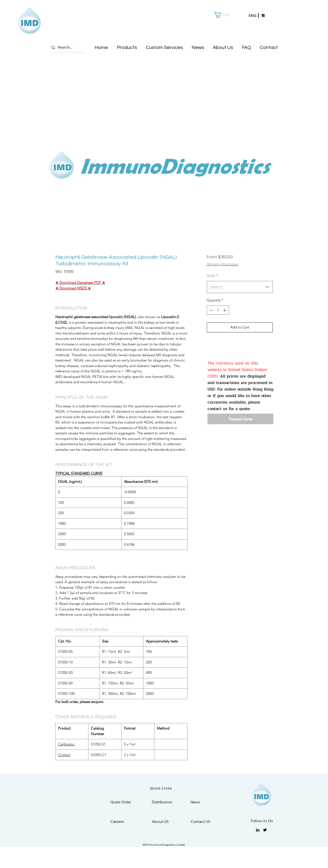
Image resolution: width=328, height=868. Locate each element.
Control (64, 755)
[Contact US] (203, 822)
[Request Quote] (240, 419)
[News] (203, 802)
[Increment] (225, 310)
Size (212, 275)
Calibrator (67, 744)
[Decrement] (211, 310)
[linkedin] (258, 830)
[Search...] (66, 48)
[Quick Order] (125, 802)
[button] (225, 15)
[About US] (164, 822)
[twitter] (265, 830)
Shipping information (223, 264)
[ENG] (255, 16)
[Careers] (122, 822)
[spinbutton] (218, 310)
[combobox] (240, 287)
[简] (268, 16)
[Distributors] (164, 802)
